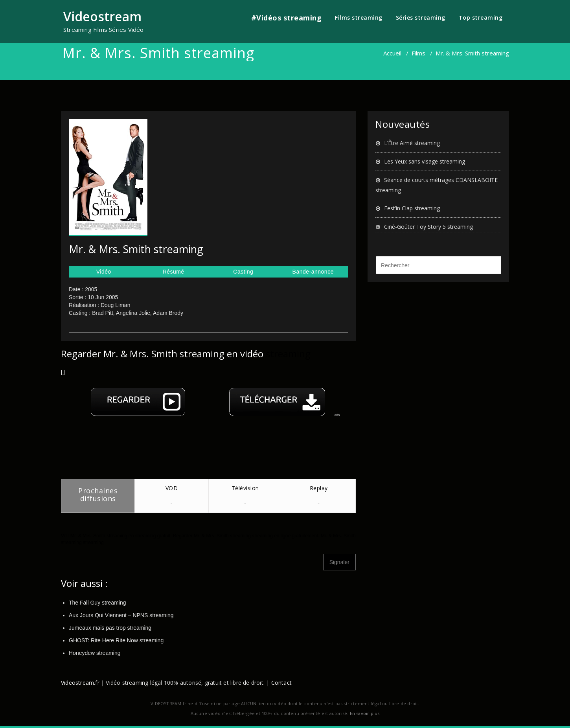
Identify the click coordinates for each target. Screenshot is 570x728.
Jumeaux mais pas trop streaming (110, 628)
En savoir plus (365, 713)
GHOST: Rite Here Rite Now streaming (116, 640)
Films (418, 53)
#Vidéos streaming (287, 18)
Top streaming (481, 17)
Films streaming (359, 17)
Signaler (339, 562)
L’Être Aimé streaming (412, 143)
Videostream (102, 16)
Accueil (392, 53)
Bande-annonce (313, 272)
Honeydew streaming (95, 653)
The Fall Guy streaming (97, 603)
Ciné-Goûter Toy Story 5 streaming (428, 227)
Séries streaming (421, 17)
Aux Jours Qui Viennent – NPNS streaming (121, 615)
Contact (281, 683)
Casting (243, 272)
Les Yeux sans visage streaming (425, 161)
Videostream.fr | (83, 683)
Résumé (174, 272)
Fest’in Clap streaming (412, 208)
